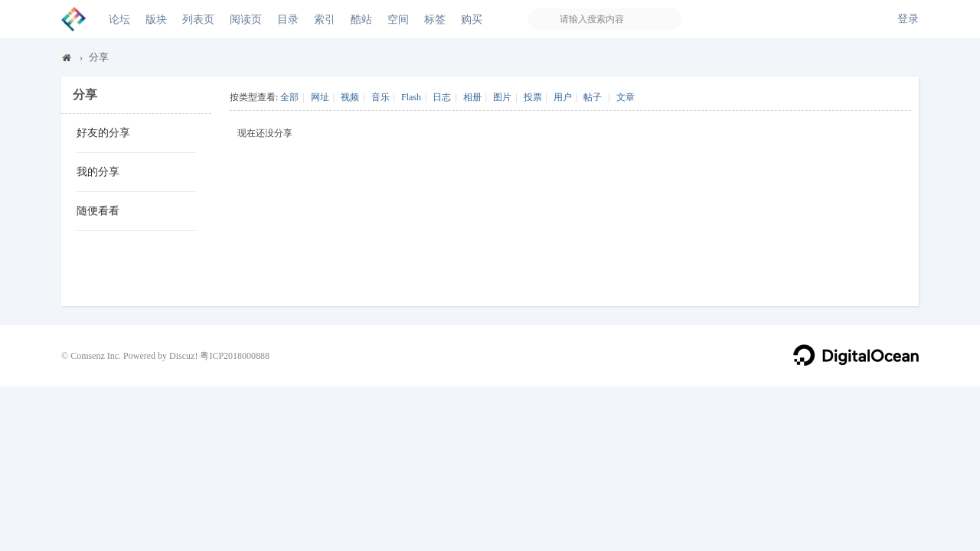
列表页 (198, 19)
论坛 (119, 19)
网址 (320, 97)
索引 (325, 19)
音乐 (381, 97)
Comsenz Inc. (96, 356)
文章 (626, 97)
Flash (411, 97)
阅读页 (246, 19)
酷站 (361, 19)
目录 (288, 19)
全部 (289, 97)
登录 (908, 19)
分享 (99, 57)
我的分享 (98, 172)
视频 (350, 97)
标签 (435, 19)
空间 (398, 19)
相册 (472, 97)
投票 (533, 97)
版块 (156, 19)
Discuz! (183, 356)
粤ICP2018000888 (235, 356)
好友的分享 (103, 133)
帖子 (593, 97)
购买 (472, 19)
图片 (502, 97)
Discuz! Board (67, 61)
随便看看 (98, 211)
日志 (442, 97)
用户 (563, 97)
